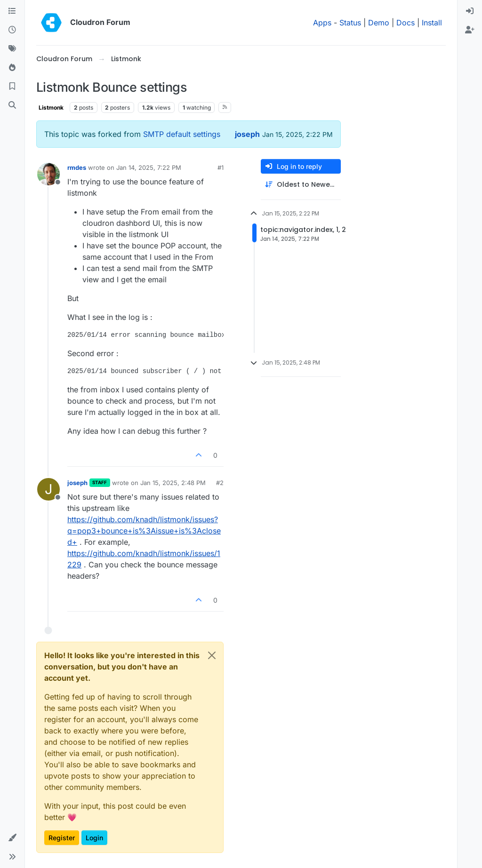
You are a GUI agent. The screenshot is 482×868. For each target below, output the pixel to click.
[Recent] (12, 30)
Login (94, 838)
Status (350, 23)
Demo (379, 23)
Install (432, 23)
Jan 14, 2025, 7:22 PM (149, 167)
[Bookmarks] (12, 87)
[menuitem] (470, 11)
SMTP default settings (182, 134)
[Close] (212, 655)
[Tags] (12, 49)
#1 (221, 167)
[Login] (470, 11)
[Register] (470, 30)
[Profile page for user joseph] (48, 489)
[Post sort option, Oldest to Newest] (301, 185)
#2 (220, 483)
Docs (406, 23)
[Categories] (12, 11)
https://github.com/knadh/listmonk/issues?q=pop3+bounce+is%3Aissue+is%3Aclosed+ (144, 531)
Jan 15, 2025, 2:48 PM (173, 483)
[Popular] (12, 68)
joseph (247, 134)
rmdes (77, 167)
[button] (12, 838)
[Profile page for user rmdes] (48, 174)
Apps (322, 23)
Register (62, 838)
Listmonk (51, 108)
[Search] (12, 105)
